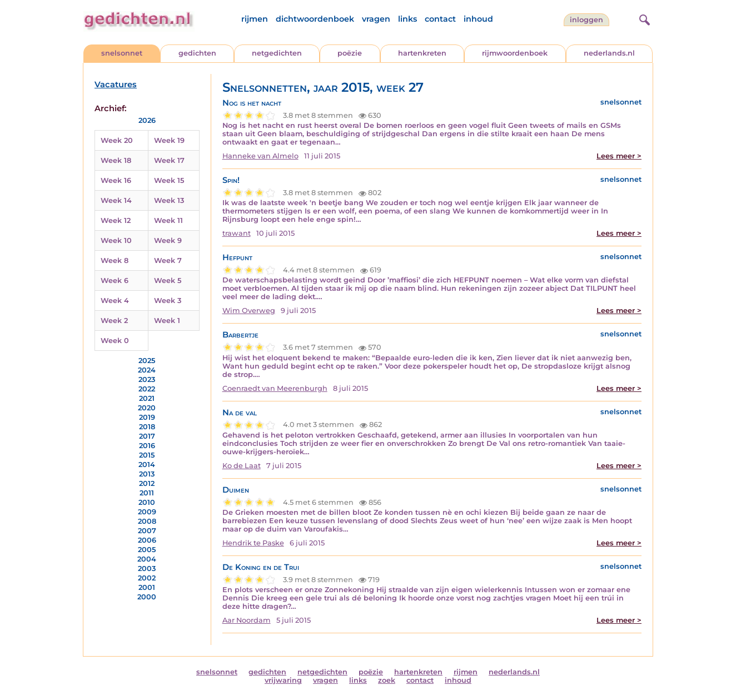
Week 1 (167, 321)
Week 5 (168, 281)
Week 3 (168, 301)
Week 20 (117, 140)
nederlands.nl (609, 53)
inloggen (586, 20)
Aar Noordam (247, 620)
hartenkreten (422, 53)
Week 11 (168, 220)
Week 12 (116, 220)
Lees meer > (619, 156)
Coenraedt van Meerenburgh (275, 388)
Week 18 (116, 160)
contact (440, 19)
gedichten (197, 53)
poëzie (350, 53)
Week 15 (169, 180)
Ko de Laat (242, 466)
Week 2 (114, 321)
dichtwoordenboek (315, 19)
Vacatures (116, 85)
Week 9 (168, 240)
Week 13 (169, 200)
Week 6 (115, 281)
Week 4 (115, 301)
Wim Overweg (249, 311)
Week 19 (169, 140)
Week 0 (115, 341)
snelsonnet (122, 53)
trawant (237, 233)
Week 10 (116, 240)
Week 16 (116, 180)
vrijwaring (283, 680)
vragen (376, 19)
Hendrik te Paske (253, 543)
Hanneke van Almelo (260, 156)
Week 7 (168, 260)
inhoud (478, 19)
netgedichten (277, 53)
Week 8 (115, 260)
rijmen (255, 19)
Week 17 (169, 160)
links (407, 19)
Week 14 (116, 200)
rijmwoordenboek (515, 53)
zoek (387, 680)
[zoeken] (643, 18)
